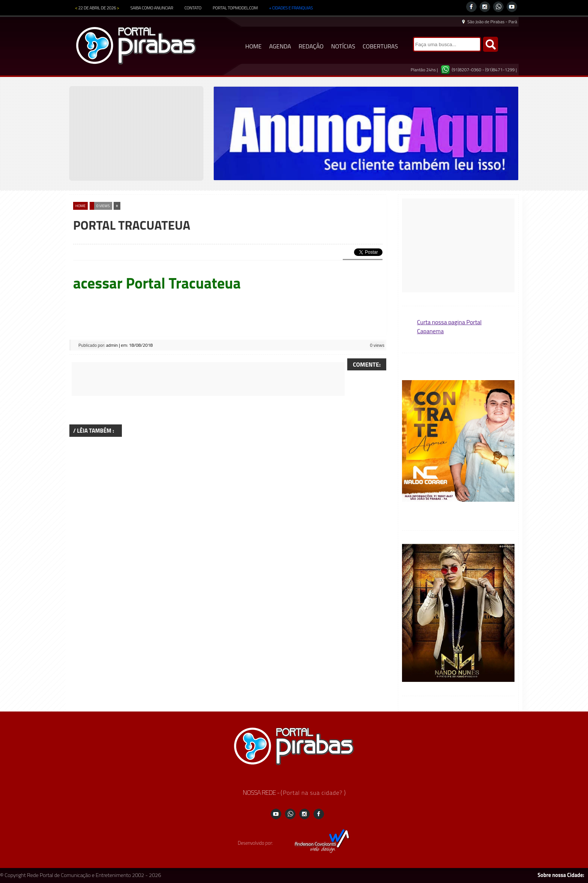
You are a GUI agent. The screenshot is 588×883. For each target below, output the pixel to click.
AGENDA (280, 46)
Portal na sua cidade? (313, 793)
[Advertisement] (208, 379)
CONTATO (193, 8)
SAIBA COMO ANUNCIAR (152, 8)
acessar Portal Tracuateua (157, 283)
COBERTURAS (380, 46)
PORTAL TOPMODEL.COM (235, 8)
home (80, 206)
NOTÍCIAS (343, 46)
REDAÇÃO (311, 46)
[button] (458, 441)
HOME (253, 46)
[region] (366, 133)
